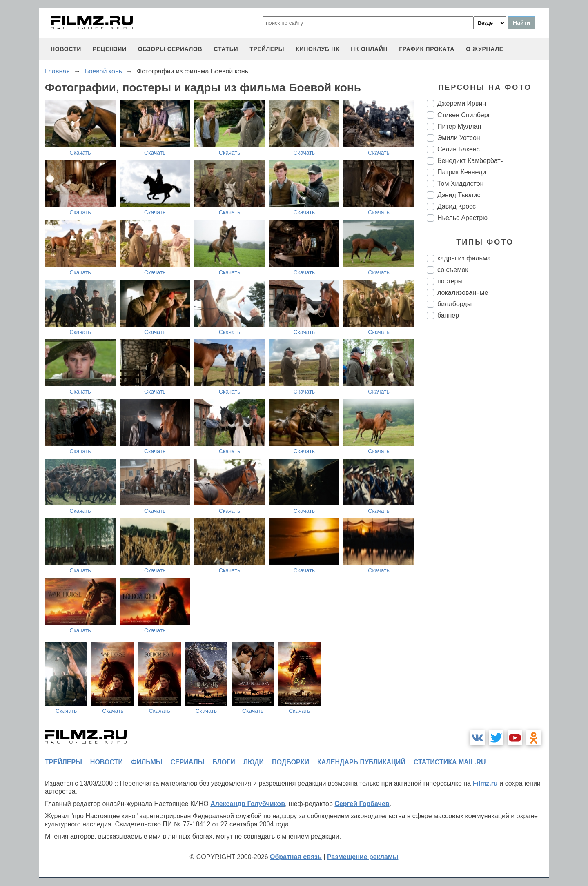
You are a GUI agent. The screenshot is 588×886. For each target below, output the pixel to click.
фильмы (147, 762)
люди (254, 762)
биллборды (454, 304)
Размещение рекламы (363, 857)
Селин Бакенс (459, 149)
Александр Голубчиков (248, 804)
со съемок (453, 270)
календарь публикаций (361, 762)
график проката (427, 49)
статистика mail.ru (450, 762)
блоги (224, 762)
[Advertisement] (488, 462)
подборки (291, 762)
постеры (450, 281)
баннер (448, 315)
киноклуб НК (317, 49)
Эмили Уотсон (459, 138)
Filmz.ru (485, 783)
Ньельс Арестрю (462, 218)
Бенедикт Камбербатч (471, 161)
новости (66, 49)
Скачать (80, 153)
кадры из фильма (464, 258)
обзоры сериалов (170, 49)
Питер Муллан (459, 126)
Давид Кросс (457, 206)
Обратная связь (296, 857)
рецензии (110, 49)
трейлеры (267, 49)
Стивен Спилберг (464, 115)
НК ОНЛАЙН (369, 49)
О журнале (485, 49)
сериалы (187, 762)
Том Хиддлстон (460, 184)
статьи (226, 49)
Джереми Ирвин (462, 104)
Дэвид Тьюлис (459, 195)
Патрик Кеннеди (462, 172)
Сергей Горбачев (362, 804)
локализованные (463, 293)
